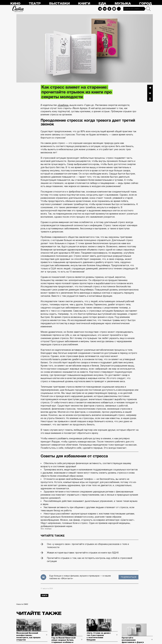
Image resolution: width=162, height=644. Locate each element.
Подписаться (129, 577)
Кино (15, 4)
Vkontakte (105, 9)
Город (145, 4)
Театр (35, 4)
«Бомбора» (63, 105)
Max (119, 9)
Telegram (100, 9)
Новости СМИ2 (22, 604)
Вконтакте (150, 93)
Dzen (114, 9)
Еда (102, 4)
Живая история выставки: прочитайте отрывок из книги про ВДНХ (83, 553)
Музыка (123, 4)
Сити (18, 9)
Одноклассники (150, 99)
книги (44, 595)
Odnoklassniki (109, 9)
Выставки (59, 4)
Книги (84, 4)
